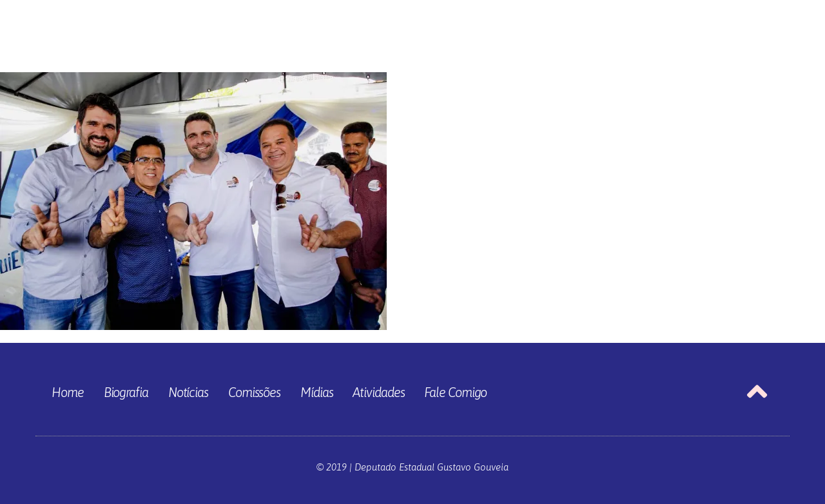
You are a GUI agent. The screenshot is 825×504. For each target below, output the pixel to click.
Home (68, 392)
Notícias (188, 392)
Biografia (126, 392)
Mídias (316, 392)
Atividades (378, 392)
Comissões (254, 392)
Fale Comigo (455, 392)
